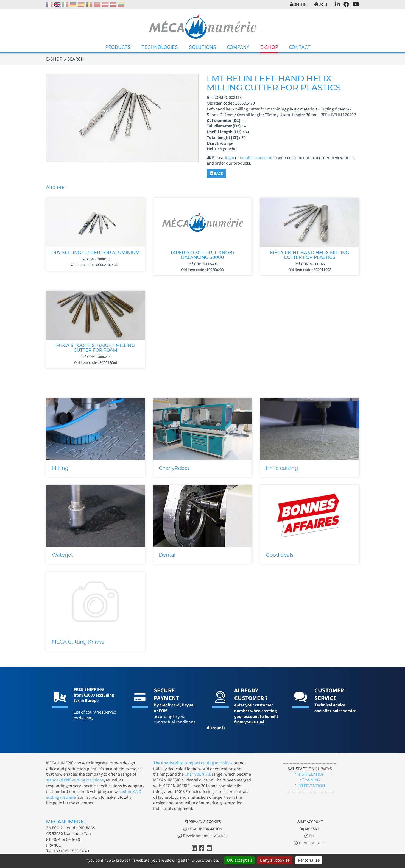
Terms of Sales (310, 843)
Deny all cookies (275, 860)
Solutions (202, 47)
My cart (310, 829)
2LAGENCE (219, 836)
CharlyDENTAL (198, 774)
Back (216, 174)
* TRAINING (310, 780)
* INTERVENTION (310, 786)
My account (310, 822)
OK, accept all (239, 860)
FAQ (310, 836)
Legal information (203, 829)
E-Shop (269, 47)
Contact (300, 47)
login (230, 158)
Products (118, 47)
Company (238, 47)
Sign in (298, 5)
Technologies (160, 47)
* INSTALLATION (310, 774)
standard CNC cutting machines (75, 780)
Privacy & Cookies (203, 822)
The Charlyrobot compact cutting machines (193, 763)
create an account (256, 158)
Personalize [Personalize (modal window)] (309, 860)
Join (321, 5)
